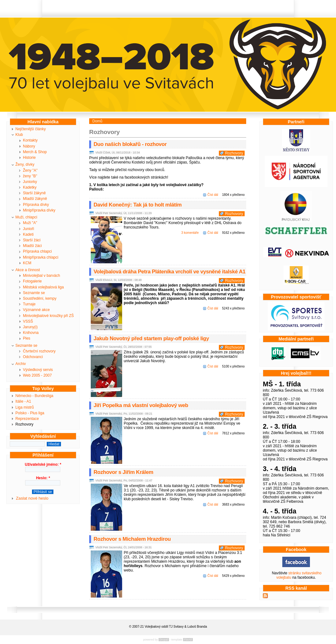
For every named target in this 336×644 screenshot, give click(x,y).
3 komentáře (190, 233)
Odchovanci (33, 357)
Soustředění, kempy (40, 298)
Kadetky (30, 187)
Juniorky (30, 182)
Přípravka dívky (36, 205)
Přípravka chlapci (37, 251)
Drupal (164, 640)
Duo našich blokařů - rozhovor (130, 144)
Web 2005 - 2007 (37, 375)
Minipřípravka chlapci (41, 257)
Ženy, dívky (25, 164)
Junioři (28, 229)
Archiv (21, 364)
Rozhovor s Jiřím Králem (123, 472)
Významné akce (36, 310)
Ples (27, 338)
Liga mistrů (25, 407)
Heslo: (43, 478)
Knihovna (31, 333)
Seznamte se (34, 293)
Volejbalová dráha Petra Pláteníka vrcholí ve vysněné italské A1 (169, 272)
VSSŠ (28, 321)
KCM (27, 263)
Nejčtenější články (31, 129)
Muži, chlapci (26, 217)
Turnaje (29, 304)
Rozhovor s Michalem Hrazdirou (132, 539)
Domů (97, 121)
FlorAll (188, 640)
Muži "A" (30, 223)
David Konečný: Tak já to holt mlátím (138, 205)
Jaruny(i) (30, 327)
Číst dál (213, 195)
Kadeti (28, 234)
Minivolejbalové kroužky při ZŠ (48, 316)
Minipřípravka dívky (39, 210)
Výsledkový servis (38, 370)
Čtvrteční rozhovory (39, 351)
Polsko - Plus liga (30, 413)
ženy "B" (30, 176)
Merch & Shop (35, 152)
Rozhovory (24, 424)
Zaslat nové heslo (32, 498)
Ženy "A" (30, 170)
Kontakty (30, 140)
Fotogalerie (32, 281)
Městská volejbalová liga (43, 287)
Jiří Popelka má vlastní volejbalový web (141, 405)
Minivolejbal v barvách (41, 276)
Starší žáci (32, 240)
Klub (19, 135)
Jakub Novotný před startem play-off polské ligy (151, 338)
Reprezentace (27, 419)
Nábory (29, 146)
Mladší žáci (32, 246)
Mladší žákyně (35, 199)
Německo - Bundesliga (34, 396)
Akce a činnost (28, 270)
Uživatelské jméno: (43, 464)
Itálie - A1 (23, 401)
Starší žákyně (34, 193)
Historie (29, 158)
